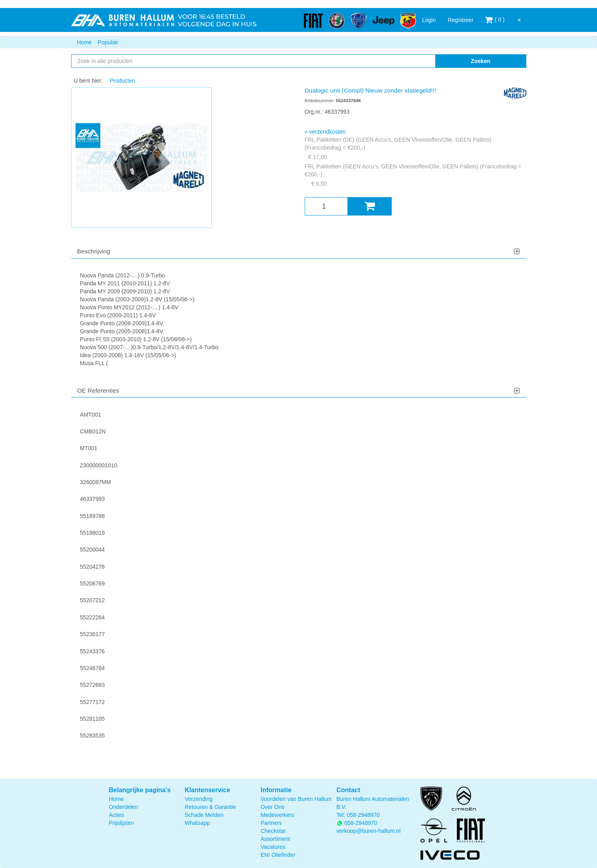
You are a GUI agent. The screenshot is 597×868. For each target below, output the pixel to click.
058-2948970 (363, 815)
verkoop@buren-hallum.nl (369, 831)
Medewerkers (278, 815)
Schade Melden (204, 815)
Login (429, 20)
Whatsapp (197, 823)
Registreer (461, 20)
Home (84, 42)
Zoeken (481, 61)
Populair (108, 42)
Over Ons (273, 807)
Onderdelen (124, 807)
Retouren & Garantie (210, 807)
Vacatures (273, 847)
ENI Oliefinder (278, 855)
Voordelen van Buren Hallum (296, 799)
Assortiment (276, 839)
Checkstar (273, 831)
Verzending (199, 799)
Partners (271, 823)
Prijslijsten (122, 823)
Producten (123, 81)
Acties (117, 815)
